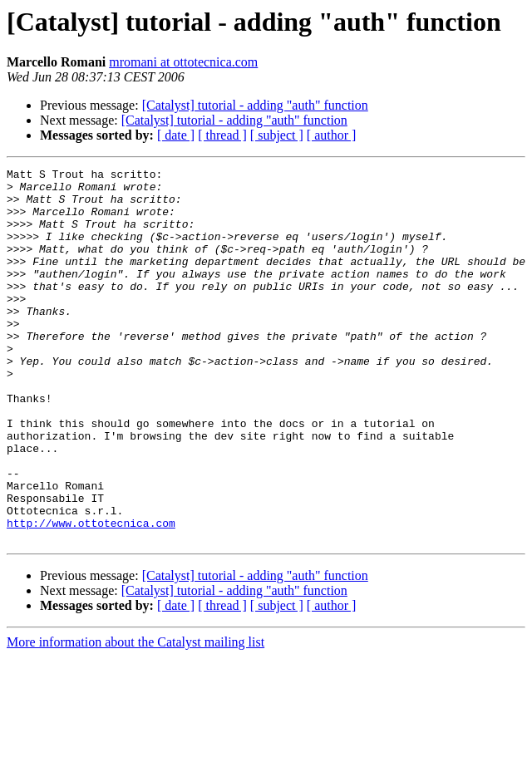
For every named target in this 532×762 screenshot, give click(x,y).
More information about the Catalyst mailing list (135, 717)
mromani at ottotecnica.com (183, 62)
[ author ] (332, 135)
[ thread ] (222, 135)
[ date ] (176, 135)
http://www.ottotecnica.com (91, 595)
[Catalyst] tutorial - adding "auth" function (255, 105)
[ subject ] (277, 135)
